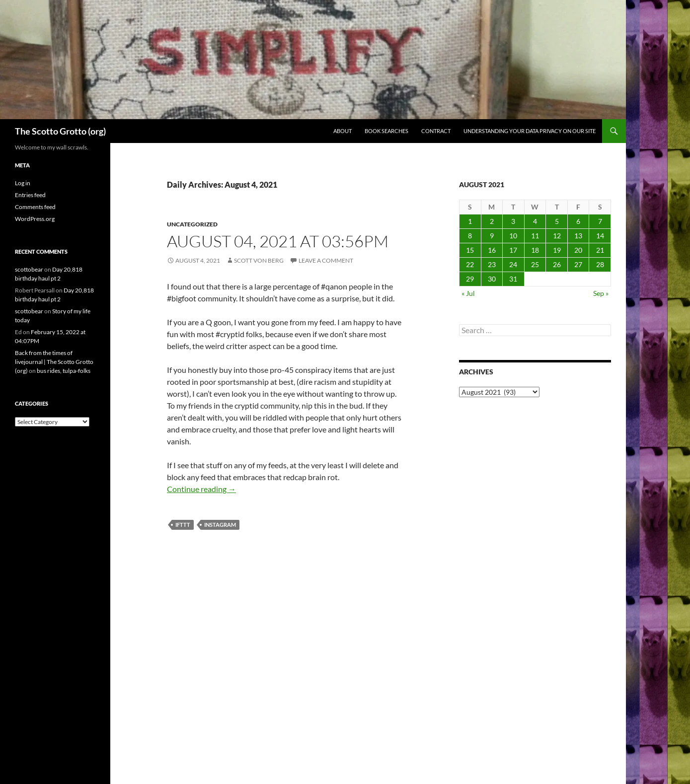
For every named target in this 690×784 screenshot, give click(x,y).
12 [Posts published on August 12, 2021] (557, 236)
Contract (436, 131)
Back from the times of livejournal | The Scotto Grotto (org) (54, 362)
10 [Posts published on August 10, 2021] (513, 236)
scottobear (29, 269)
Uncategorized (192, 224)
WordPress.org (35, 219)
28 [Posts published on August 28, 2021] (600, 264)
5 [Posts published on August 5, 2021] (557, 221)
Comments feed (35, 207)
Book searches (386, 131)
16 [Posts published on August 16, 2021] (492, 250)
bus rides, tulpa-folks (64, 371)
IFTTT (183, 525)
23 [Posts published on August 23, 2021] (492, 264)
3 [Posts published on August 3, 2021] (513, 221)
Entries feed (30, 195)
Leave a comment (326, 260)
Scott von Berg (259, 260)
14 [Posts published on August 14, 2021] (600, 236)
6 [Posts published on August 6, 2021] (578, 221)
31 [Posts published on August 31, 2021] (513, 279)
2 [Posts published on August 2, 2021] (492, 221)
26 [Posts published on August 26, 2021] (557, 264)
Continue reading (201, 489)
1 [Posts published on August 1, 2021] (470, 221)
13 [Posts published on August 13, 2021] (578, 236)
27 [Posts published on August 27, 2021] (578, 264)
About (343, 131)
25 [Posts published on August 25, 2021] (535, 264)
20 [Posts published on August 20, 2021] (578, 250)
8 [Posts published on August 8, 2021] (470, 236)
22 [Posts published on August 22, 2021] (470, 264)
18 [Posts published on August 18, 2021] (535, 250)
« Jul (468, 293)
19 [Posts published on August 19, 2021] (557, 250)
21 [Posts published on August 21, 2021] (600, 250)
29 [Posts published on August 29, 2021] (470, 279)
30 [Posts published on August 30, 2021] (492, 279)
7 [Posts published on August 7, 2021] (600, 221)
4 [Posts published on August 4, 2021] (535, 221)
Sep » (601, 293)
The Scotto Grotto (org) (60, 131)
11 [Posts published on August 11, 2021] (535, 236)
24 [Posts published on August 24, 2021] (513, 264)
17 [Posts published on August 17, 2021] (513, 250)
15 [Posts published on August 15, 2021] (470, 250)
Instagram (220, 525)
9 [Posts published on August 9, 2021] (492, 236)
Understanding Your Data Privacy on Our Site (530, 131)
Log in (23, 183)
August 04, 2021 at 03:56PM (278, 241)
